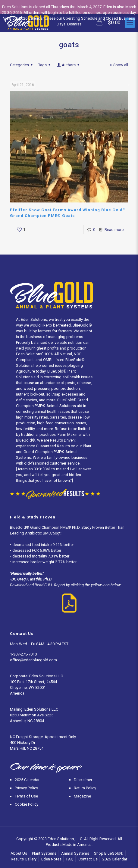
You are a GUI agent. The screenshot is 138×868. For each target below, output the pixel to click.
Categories (22, 65)
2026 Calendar (115, 859)
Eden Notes (51, 859)
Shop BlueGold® (109, 853)
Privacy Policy (26, 788)
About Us (19, 853)
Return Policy (85, 788)
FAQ (70, 859)
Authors (68, 65)
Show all (118, 65)
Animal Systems (75, 853)
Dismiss (74, 24)
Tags (45, 65)
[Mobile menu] (130, 23)
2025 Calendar (27, 780)
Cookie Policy (27, 804)
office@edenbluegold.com (33, 660)
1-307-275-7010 (23, 654)
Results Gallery (24, 859)
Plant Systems (44, 853)
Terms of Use (26, 796)
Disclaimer (83, 780)
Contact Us (88, 859)
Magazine (82, 796)
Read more (114, 230)
